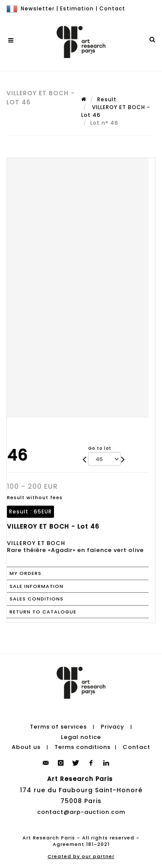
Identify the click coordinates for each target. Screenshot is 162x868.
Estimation (77, 8)
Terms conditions (83, 747)
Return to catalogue (43, 612)
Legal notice (81, 737)
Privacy (113, 727)
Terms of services (58, 727)
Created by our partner (81, 856)
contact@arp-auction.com (81, 812)
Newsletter (38, 8)
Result (107, 99)
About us (26, 747)
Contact (112, 8)
